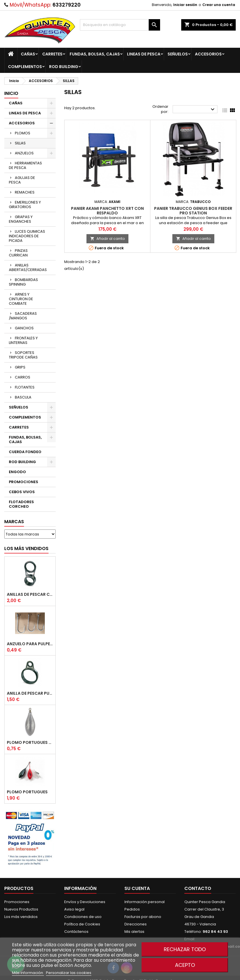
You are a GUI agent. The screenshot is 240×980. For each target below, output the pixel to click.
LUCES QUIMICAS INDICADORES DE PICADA (27, 236)
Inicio (11, 93)
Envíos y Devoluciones (85, 902)
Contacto (198, 888)
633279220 (66, 5)
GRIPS (20, 367)
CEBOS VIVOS (22, 492)
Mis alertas (134, 932)
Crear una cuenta (219, 5)
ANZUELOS (24, 153)
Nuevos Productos (21, 909)
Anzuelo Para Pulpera (30, 644)
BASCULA (23, 397)
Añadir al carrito (107, 239)
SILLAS (20, 143)
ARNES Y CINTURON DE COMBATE (21, 299)
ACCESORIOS (208, 54)
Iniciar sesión (185, 5)
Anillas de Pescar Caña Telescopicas (30, 594)
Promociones (17, 902)
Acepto (185, 965)
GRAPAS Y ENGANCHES (21, 219)
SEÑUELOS (178, 54)
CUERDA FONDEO (25, 452)
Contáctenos (76, 932)
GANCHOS (24, 328)
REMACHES (25, 192)
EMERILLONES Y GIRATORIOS (25, 205)
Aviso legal (74, 909)
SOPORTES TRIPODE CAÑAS (23, 355)
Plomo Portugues (27, 792)
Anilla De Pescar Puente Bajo (30, 693)
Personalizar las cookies (69, 973)
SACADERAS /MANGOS (23, 316)
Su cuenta (137, 888)
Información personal (145, 902)
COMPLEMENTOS (25, 67)
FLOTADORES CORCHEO (21, 504)
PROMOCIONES (24, 482)
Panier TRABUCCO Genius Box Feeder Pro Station (193, 211)
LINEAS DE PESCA (144, 54)
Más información (28, 973)
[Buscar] (120, 25)
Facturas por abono (143, 917)
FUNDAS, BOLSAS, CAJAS (95, 54)
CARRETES (52, 54)
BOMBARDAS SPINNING (23, 282)
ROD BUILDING (64, 67)
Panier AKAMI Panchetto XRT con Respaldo (107, 211)
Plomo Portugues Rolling (30, 742)
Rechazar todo (185, 949)
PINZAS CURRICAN (18, 253)
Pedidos (132, 909)
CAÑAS (28, 54)
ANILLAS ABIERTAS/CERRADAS (28, 267)
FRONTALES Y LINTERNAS (23, 340)
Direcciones (136, 924)
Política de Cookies (82, 924)
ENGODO (17, 472)
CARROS (23, 377)
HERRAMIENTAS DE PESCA (25, 165)
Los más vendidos (26, 548)
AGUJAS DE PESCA (22, 180)
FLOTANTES (25, 387)
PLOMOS (23, 133)
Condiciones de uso (83, 917)
